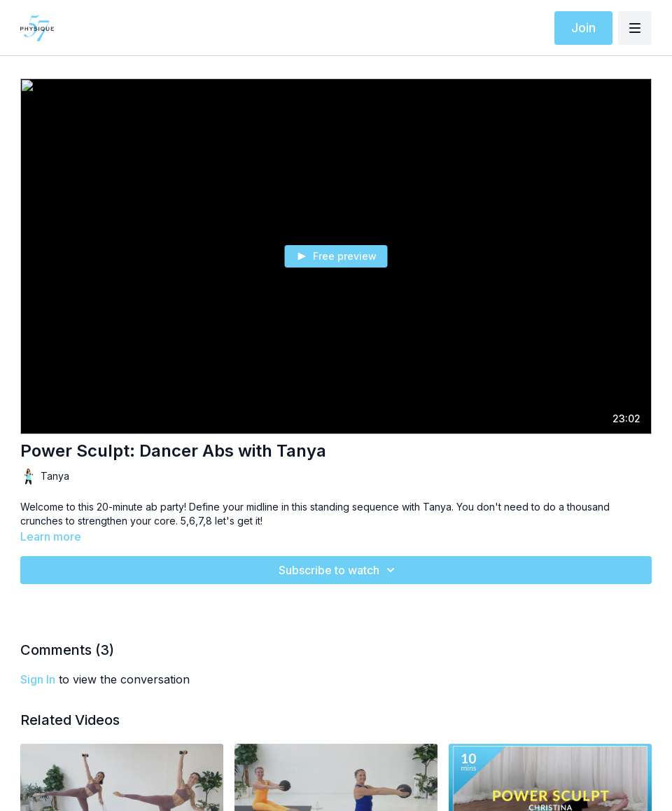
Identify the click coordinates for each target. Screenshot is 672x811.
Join (583, 28)
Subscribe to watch (339, 570)
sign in (38, 679)
